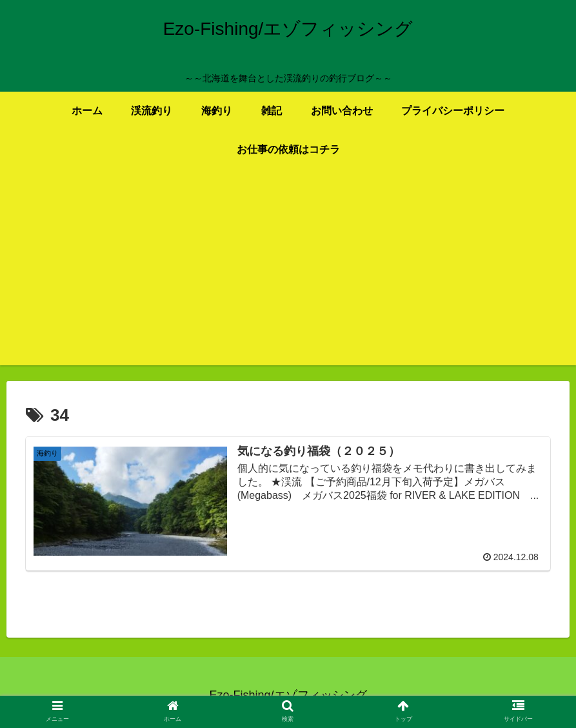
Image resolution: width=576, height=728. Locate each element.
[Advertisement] (288, 275)
